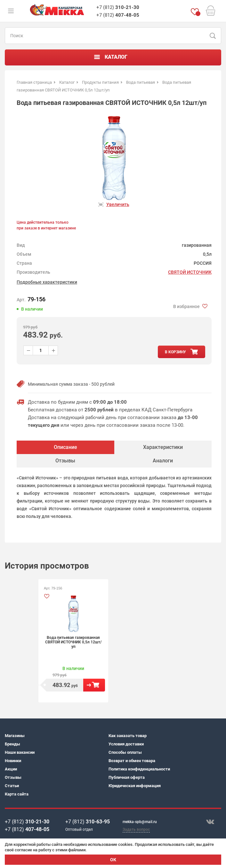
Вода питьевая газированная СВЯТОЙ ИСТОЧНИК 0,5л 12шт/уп (73, 642)
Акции (11, 769)
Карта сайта (17, 794)
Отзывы (13, 777)
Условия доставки (126, 744)
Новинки (13, 761)
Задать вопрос (136, 829)
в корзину (175, 352)
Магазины (15, 736)
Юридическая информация (135, 786)
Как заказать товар (128, 736)
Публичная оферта (127, 777)
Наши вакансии (20, 752)
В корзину (94, 685)
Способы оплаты (125, 752)
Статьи (12, 786)
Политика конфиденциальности (139, 769)
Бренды (12, 744)
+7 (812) (118, 7)
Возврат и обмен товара (132, 761)
